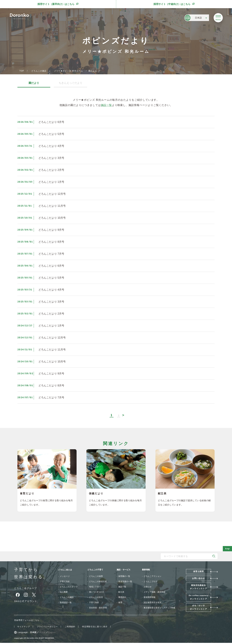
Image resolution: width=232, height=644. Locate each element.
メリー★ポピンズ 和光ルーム (69, 71)
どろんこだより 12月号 (52, 194)
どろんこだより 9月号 (51, 230)
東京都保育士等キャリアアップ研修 (159, 608)
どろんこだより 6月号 (51, 122)
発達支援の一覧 (125, 582)
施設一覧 (106, 105)
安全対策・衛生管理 (98, 608)
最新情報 (146, 570)
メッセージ (65, 576)
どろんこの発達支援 (98, 582)
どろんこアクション (152, 576)
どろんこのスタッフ (69, 587)
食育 (120, 603)
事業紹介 (122, 597)
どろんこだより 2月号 (51, 170)
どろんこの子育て (95, 570)
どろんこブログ (151, 582)
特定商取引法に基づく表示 (95, 628)
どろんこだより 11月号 (52, 206)
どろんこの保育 (96, 576)
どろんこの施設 (39, 71)
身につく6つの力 (97, 592)
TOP (22, 71)
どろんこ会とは (65, 570)
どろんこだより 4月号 (51, 146)
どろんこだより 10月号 (52, 218)
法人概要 (64, 592)
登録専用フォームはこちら (27, 621)
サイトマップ (24, 628)
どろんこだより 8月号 (51, 242)
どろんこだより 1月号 (51, 182)
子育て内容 (94, 603)
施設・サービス (124, 570)
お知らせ (148, 587)
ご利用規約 (70, 628)
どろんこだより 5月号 (51, 134)
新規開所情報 (150, 597)
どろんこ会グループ (26, 588)
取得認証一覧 (66, 603)
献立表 (121, 592)
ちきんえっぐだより (70, 83)
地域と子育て (95, 587)
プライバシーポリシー (47, 628)
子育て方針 (65, 582)
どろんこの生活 (96, 597)
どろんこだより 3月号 (51, 158)
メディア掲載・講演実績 (154, 592)
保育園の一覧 (124, 576)
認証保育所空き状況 (152, 603)
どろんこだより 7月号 (51, 254)
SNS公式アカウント (26, 601)
